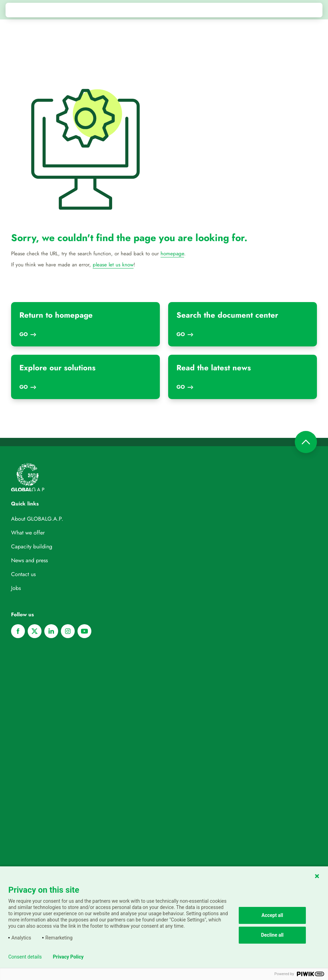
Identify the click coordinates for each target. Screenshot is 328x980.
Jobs (16, 588)
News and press (29, 560)
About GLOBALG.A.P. (37, 519)
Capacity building (32, 546)
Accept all (272, 915)
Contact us (23, 574)
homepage (172, 254)
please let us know (113, 265)
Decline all (272, 935)
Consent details (25, 957)
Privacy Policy (68, 957)
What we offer (28, 533)
